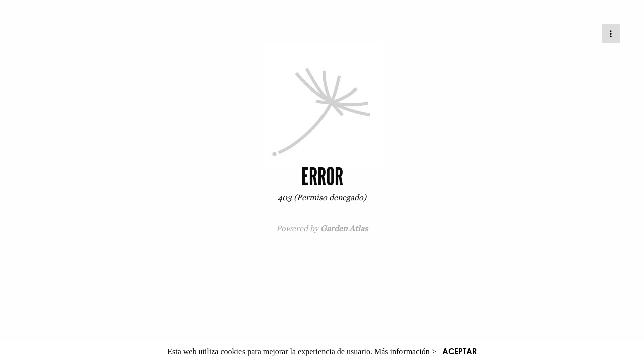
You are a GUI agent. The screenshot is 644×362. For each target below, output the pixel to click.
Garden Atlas (344, 228)
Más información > (405, 352)
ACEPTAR (460, 351)
